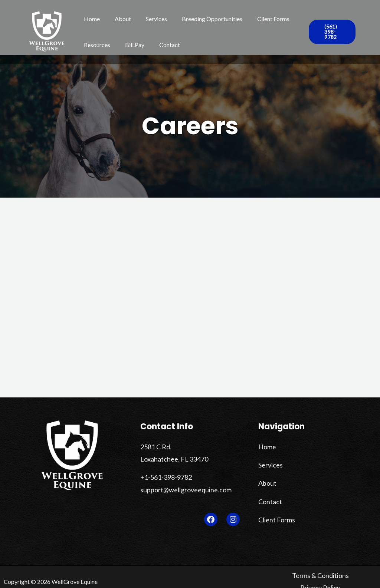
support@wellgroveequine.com (180, 485)
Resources (96, 45)
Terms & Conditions (299, 573)
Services (149, 19)
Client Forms (260, 19)
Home (90, 19)
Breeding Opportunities (202, 19)
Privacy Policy (348, 573)
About (118, 19)
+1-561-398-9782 (164, 474)
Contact (162, 45)
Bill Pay (130, 45)
